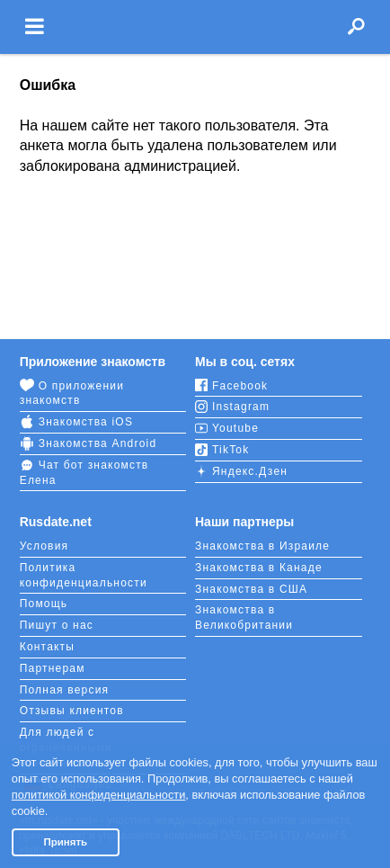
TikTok (222, 450)
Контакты (47, 647)
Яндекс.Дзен (241, 471)
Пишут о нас (57, 625)
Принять (65, 842)
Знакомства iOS (76, 422)
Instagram (232, 407)
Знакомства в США (251, 589)
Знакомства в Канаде (259, 568)
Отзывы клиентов (72, 711)
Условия (44, 546)
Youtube (227, 428)
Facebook (231, 386)
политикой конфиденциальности (99, 795)
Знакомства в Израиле (262, 546)
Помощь (44, 604)
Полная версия (65, 690)
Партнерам (53, 668)
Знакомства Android (89, 443)
